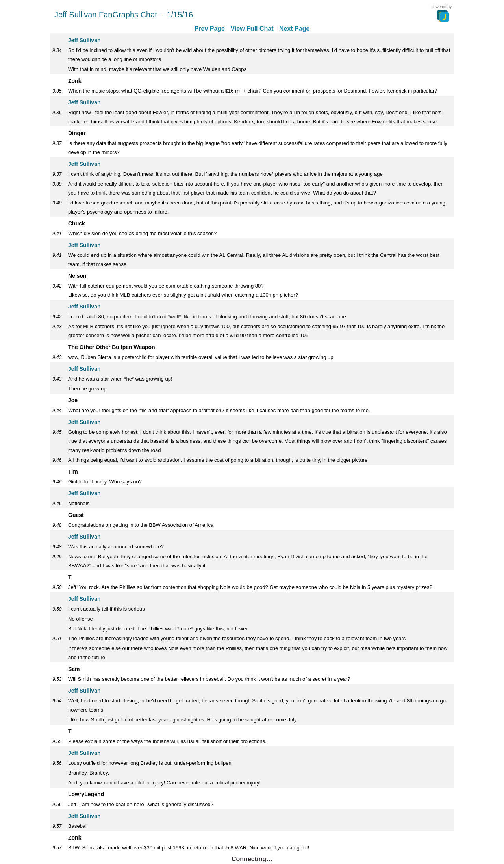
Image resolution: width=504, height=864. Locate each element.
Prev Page (210, 29)
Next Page (294, 29)
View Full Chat (252, 29)
